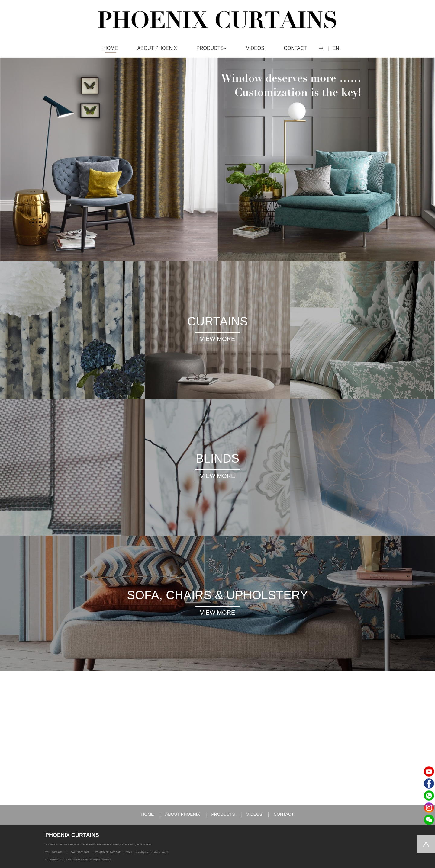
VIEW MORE (218, 339)
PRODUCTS (223, 814)
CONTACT (295, 48)
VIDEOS (255, 48)
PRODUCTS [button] (211, 48)
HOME (111, 48)
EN (336, 48)
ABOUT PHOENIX (157, 48)
